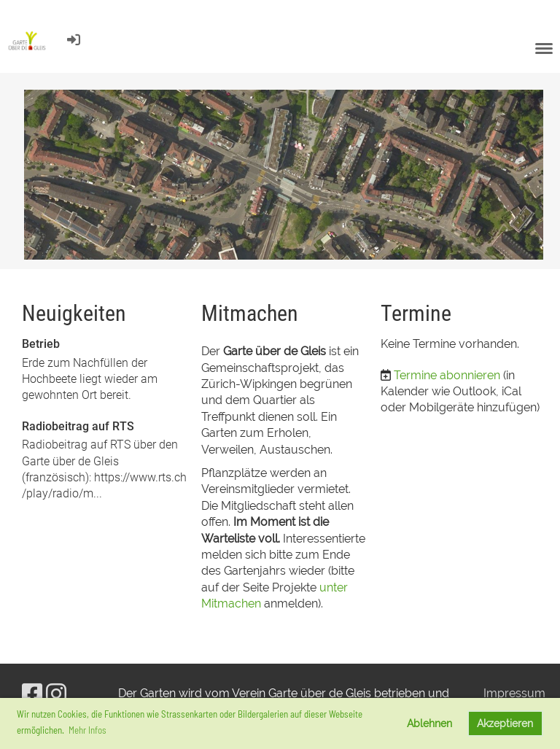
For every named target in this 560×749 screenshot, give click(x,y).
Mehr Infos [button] (87, 730)
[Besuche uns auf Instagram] (56, 694)
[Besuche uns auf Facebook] (32, 694)
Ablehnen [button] (429, 723)
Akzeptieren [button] (505, 723)
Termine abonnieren (447, 375)
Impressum (514, 693)
